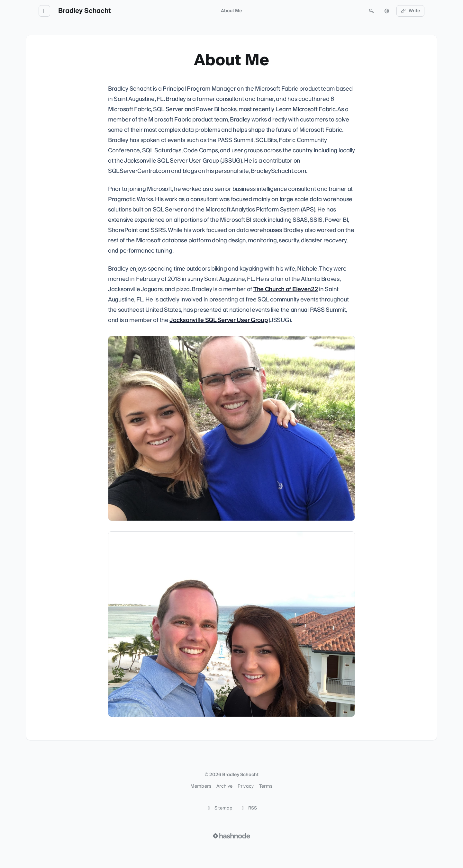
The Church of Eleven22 (286, 289)
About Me (232, 11)
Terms (266, 786)
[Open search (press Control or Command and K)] (371, 11)
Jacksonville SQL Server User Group (218, 320)
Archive (224, 786)
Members (201, 786)
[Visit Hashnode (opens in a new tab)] (232, 836)
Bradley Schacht (85, 11)
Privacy (246, 786)
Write (411, 11)
